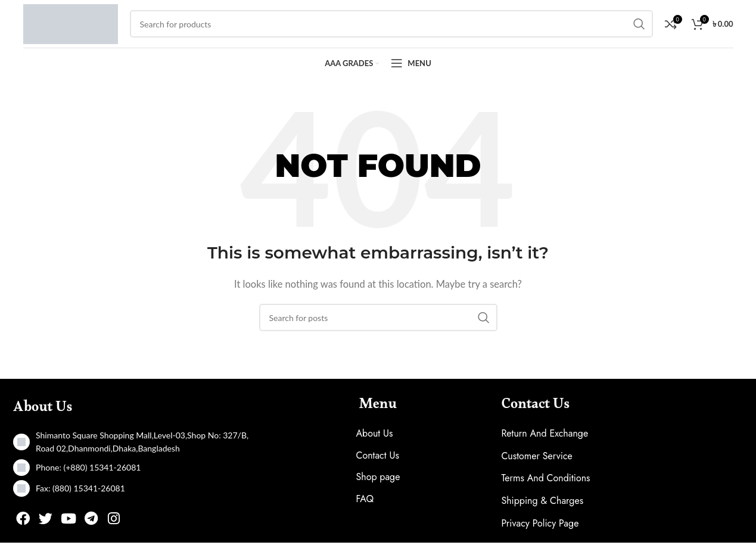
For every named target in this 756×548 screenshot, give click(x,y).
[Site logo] (71, 25)
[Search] (378, 323)
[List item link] (134, 473)
